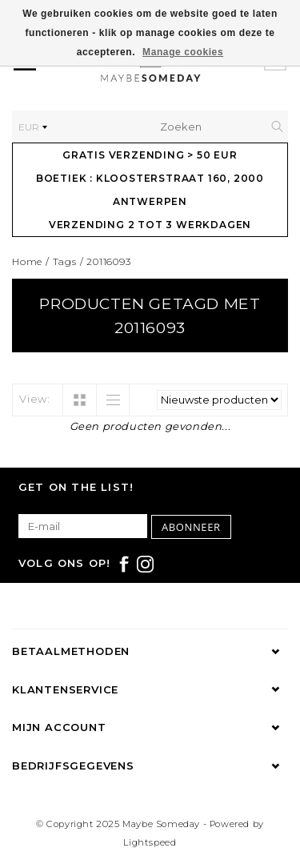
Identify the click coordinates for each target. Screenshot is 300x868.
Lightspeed (150, 842)
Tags (65, 261)
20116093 (108, 261)
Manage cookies (183, 52)
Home (27, 261)
